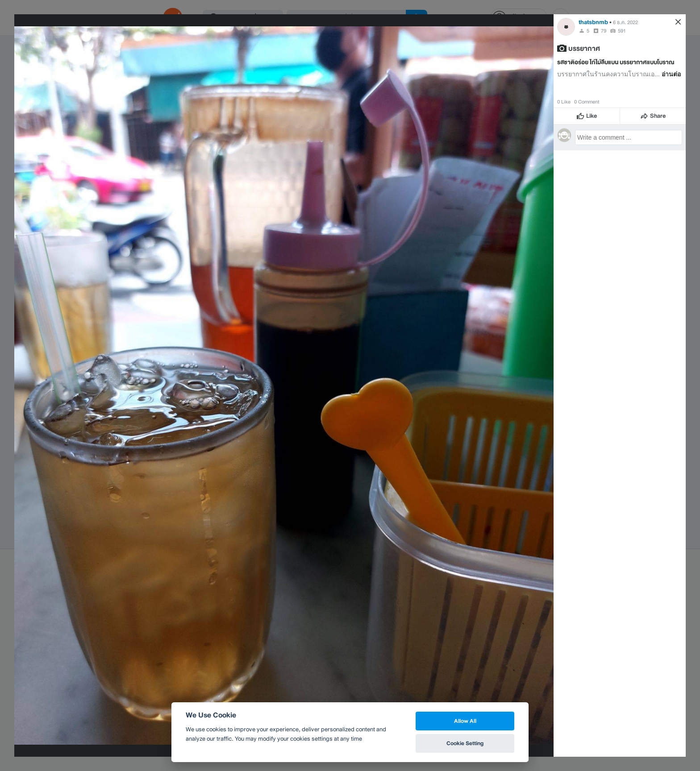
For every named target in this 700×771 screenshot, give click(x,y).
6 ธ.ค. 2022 (625, 22)
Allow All (465, 721)
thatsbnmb (593, 22)
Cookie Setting (465, 743)
